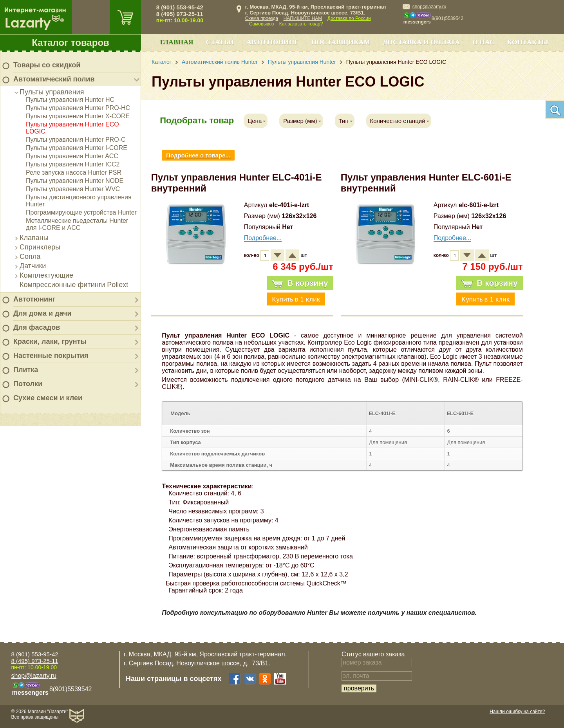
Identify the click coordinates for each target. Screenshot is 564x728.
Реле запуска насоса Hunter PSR (74, 173)
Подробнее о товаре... (198, 155)
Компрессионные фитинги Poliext (74, 285)
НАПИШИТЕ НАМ (303, 18)
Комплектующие (46, 275)
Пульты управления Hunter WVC (73, 189)
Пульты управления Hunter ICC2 (73, 164)
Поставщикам (341, 42)
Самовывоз (262, 24)
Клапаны (34, 238)
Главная (176, 42)
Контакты (528, 42)
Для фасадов (37, 327)
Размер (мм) (300, 121)
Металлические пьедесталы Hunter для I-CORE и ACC (77, 224)
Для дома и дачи (42, 313)
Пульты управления (52, 92)
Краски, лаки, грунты (50, 341)
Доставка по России (349, 18)
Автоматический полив (54, 79)
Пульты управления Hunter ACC (72, 156)
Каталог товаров (70, 42)
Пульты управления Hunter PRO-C (76, 140)
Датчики (33, 266)
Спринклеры (40, 247)
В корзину (300, 283)
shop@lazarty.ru (429, 7)
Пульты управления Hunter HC (70, 100)
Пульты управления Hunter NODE (75, 181)
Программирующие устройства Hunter (81, 212)
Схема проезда (262, 18)
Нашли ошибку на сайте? (517, 712)
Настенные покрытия (51, 356)
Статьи (220, 42)
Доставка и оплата (421, 42)
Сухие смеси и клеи (48, 398)
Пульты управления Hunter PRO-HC (78, 108)
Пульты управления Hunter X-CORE (78, 116)
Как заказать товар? (301, 24)
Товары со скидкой (47, 65)
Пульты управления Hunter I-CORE (77, 148)
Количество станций (398, 121)
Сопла (30, 257)
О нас (483, 42)
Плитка (26, 370)
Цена (255, 121)
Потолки (28, 384)
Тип (344, 121)
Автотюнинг (34, 299)
